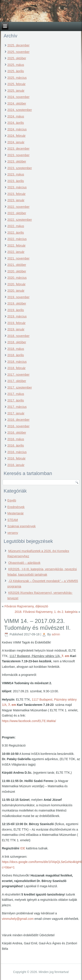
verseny (13, 533)
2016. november (18, 426)
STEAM (13, 520)
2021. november (18, 258)
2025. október (17, 58)
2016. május (16, 439)
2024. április (16, 123)
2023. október (17, 161)
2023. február (17, 194)
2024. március (17, 129)
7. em (65, 656)
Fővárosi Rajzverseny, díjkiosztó (26, 606)
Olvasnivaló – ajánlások (24, 563)
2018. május (16, 349)
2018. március (17, 362)
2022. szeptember (20, 220)
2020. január (16, 291)
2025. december (18, 45)
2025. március (17, 78)
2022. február (17, 245)
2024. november (18, 97)
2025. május (16, 65)
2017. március (17, 407)
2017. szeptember (20, 387)
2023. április (16, 181)
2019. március (17, 316)
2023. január (16, 200)
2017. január (16, 413)
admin (56, 634)
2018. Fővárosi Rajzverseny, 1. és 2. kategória (46, 612)
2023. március (17, 187)
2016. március (17, 452)
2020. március (17, 278)
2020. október (17, 271)
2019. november (18, 297)
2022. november (18, 207)
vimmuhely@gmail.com (18, 919)
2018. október (17, 342)
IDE (23, 848)
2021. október (17, 265)
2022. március (17, 239)
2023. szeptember (20, 168)
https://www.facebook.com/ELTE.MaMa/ (29, 721)
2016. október (17, 433)
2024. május (16, 116)
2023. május (16, 174)
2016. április (16, 445)
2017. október (17, 381)
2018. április (16, 355)
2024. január (16, 142)
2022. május (16, 226)
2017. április (16, 400)
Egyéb (12, 500)
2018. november (18, 336)
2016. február (17, 458)
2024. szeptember (20, 110)
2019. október (17, 303)
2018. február (17, 368)
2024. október (17, 103)
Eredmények (16, 507)
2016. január (16, 465)
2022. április (16, 233)
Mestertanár (16, 513)
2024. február (17, 136)
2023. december (18, 149)
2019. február (17, 323)
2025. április (16, 71)
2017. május (16, 394)
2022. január (16, 252)
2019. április (16, 310)
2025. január (16, 91)
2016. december (18, 420)
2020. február (17, 284)
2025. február (17, 84)
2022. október (17, 213)
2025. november (18, 52)
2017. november (18, 375)
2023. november (18, 155)
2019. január (16, 329)
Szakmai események (22, 526)
